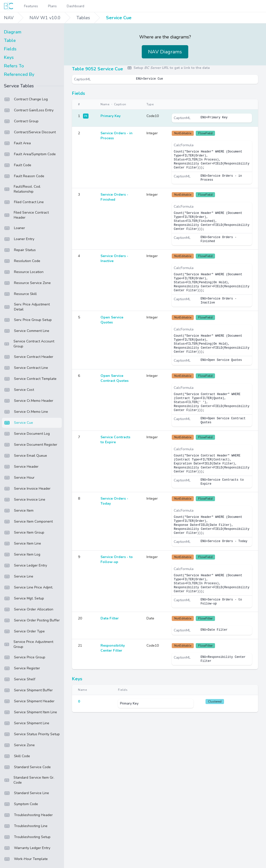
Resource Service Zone (27, 283)
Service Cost (19, 390)
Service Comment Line (27, 331)
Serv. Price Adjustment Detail (27, 307)
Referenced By (19, 74)
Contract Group (21, 121)
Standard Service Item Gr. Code (29, 780)
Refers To (14, 66)
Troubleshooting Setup (27, 837)
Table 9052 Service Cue (97, 69)
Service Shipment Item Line (30, 712)
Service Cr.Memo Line (26, 412)
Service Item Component (28, 522)
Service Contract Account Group (29, 344)
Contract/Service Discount (30, 132)
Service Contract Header (29, 357)
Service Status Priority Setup (32, 734)
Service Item (19, 511)
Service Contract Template (30, 379)
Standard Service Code (27, 767)
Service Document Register (31, 445)
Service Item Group (24, 533)
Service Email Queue (25, 456)
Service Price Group (25, 657)
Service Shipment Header (29, 701)
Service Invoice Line (25, 500)
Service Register (22, 668)
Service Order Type (24, 631)
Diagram (13, 32)
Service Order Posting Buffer (32, 620)
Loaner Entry (19, 239)
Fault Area (17, 143)
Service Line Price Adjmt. (28, 587)
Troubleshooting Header (28, 815)
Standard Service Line (26, 793)
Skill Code (17, 756)
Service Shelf (20, 679)
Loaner (14, 228)
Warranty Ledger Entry (27, 848)
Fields (10, 49)
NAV (9, 18)
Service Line (19, 577)
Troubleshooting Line (26, 826)
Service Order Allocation (29, 609)
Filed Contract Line (24, 202)
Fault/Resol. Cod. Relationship (22, 189)
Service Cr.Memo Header (29, 401)
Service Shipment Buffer (28, 690)
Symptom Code (21, 804)
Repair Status (20, 250)
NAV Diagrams (165, 52)
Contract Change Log (26, 99)
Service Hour (19, 478)
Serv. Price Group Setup (28, 320)
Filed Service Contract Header (26, 215)
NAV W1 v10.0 (45, 18)
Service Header (21, 467)
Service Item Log (22, 555)
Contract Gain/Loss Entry (29, 110)
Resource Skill (20, 294)
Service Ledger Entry (25, 566)
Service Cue (119, 18)
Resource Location (24, 272)
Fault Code (18, 165)
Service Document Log (27, 434)
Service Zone (19, 745)
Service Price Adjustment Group (29, 644)
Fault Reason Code (24, 176)
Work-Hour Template (26, 859)
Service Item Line (22, 544)
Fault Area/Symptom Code (30, 154)
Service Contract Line (26, 368)
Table (10, 40)
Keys (9, 57)
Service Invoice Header (27, 489)
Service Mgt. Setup (24, 598)
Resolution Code (22, 261)
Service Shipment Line (27, 723)
